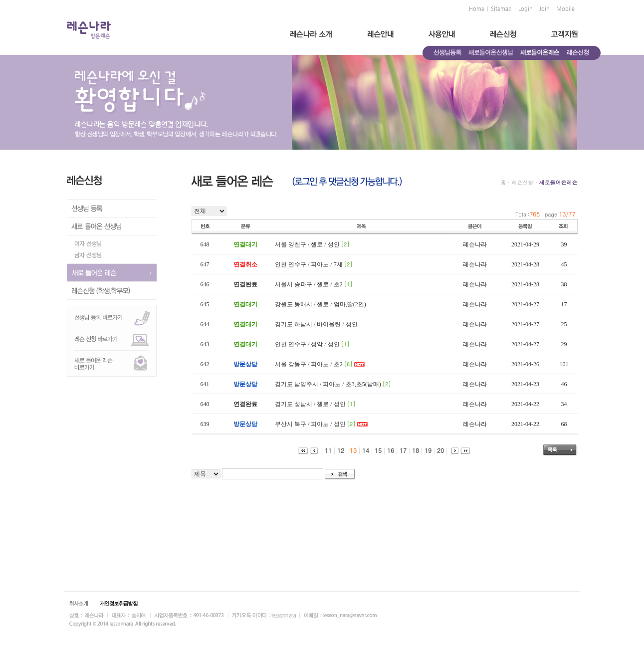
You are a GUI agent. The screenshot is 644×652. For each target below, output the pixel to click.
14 (363, 450)
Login (526, 9)
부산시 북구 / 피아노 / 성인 (310, 424)
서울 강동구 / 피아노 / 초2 (309, 364)
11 (325, 450)
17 (400, 450)
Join (544, 9)
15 (375, 450)
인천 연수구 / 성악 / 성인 (307, 344)
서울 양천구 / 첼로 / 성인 (307, 244)
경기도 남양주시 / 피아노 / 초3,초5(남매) (328, 384)
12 (338, 450)
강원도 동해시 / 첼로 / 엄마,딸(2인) (321, 304)
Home (477, 9)
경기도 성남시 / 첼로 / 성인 (310, 404)
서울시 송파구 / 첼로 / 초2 (309, 284)
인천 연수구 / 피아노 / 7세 (309, 264)
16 (388, 450)
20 (438, 450)
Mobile (565, 9)
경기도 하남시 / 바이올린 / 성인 (316, 324)
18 (413, 450)
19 (425, 450)
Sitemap (501, 9)
